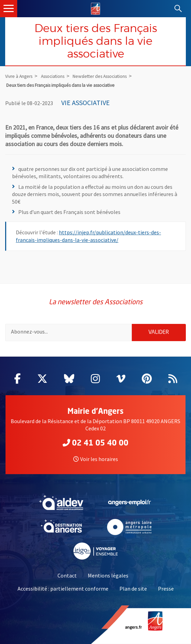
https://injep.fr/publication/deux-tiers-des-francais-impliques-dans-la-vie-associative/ (88, 236)
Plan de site (133, 589)
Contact (67, 575)
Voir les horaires (96, 459)
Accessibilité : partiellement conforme (63, 589)
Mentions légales (108, 575)
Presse (166, 589)
